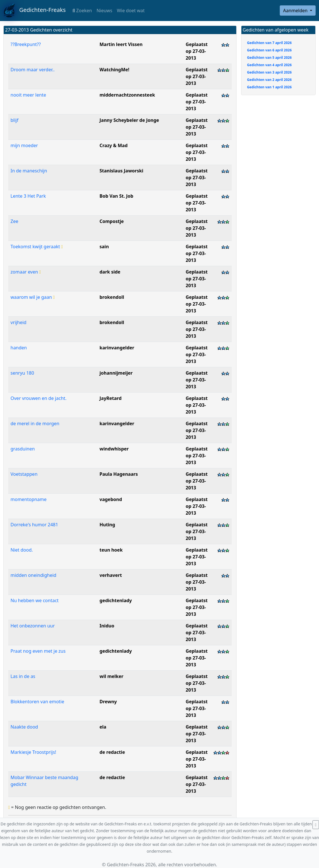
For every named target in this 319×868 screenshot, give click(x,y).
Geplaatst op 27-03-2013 (197, 51)
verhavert (111, 575)
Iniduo (107, 626)
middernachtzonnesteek (127, 95)
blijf (14, 120)
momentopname (29, 499)
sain (104, 247)
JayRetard (111, 398)
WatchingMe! (114, 70)
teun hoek (111, 550)
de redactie (112, 752)
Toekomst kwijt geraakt (37, 247)
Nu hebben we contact (35, 600)
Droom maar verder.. (33, 70)
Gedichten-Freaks (35, 11)
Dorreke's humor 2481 (34, 525)
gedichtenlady (116, 600)
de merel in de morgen (35, 423)
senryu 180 (22, 373)
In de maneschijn (29, 171)
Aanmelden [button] (296, 11)
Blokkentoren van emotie (37, 702)
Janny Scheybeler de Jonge (129, 120)
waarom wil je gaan (33, 297)
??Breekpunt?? (26, 44)
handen (19, 348)
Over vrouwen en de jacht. (39, 398)
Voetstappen (24, 474)
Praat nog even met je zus (38, 651)
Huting (107, 525)
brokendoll (112, 297)
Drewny (108, 702)
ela (103, 727)
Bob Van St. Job (116, 196)
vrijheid (18, 322)
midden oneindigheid (33, 575)
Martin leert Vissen (121, 44)
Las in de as (23, 676)
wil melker (111, 676)
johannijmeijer (116, 373)
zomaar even (26, 272)
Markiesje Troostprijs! (33, 752)
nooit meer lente (28, 95)
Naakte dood (24, 727)
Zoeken (82, 11)
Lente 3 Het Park (28, 196)
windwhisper (114, 449)
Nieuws (104, 11)
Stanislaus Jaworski (121, 171)
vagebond (111, 499)
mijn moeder (24, 145)
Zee (14, 221)
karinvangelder (117, 348)
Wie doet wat (131, 11)
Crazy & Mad (114, 145)
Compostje (112, 221)
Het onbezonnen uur (33, 626)
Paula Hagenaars (119, 474)
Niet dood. (22, 550)
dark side (110, 272)
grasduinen (23, 449)
